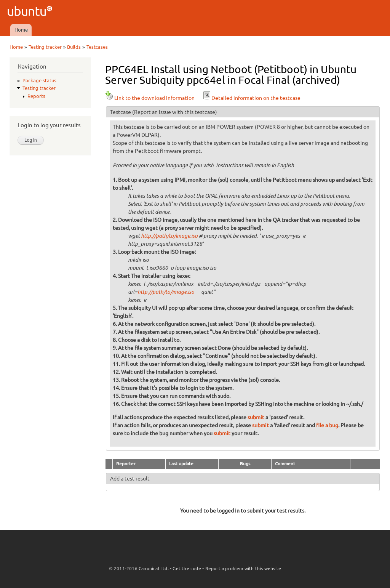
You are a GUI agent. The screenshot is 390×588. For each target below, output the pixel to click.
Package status (39, 80)
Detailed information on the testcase (251, 98)
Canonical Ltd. (154, 568)
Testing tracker (45, 47)
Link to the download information (150, 98)
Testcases (97, 47)
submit (256, 417)
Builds (74, 47)
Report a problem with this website (243, 568)
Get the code (187, 568)
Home (21, 30)
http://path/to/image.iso (169, 236)
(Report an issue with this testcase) (175, 112)
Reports (36, 96)
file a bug (327, 425)
